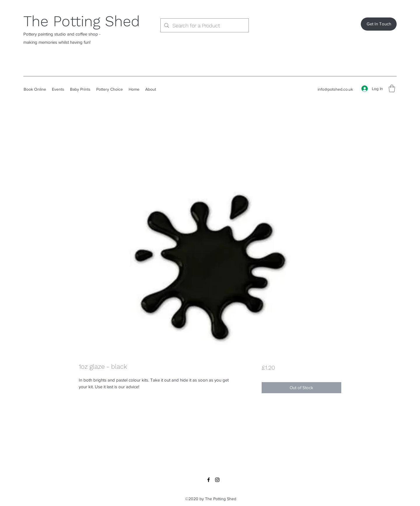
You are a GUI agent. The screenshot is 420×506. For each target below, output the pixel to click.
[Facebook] (209, 480)
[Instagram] (217, 480)
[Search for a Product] (204, 26)
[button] (392, 88)
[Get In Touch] (379, 24)
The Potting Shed (82, 21)
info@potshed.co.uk (335, 89)
